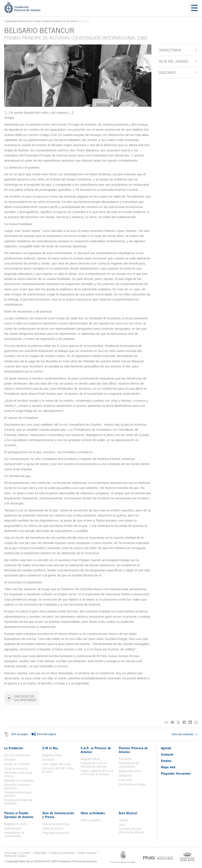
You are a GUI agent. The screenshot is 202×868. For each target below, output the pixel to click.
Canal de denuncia (16, 768)
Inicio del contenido (185, 734)
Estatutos (10, 760)
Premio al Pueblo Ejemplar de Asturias (19, 815)
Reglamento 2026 (130, 771)
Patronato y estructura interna (18, 774)
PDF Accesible (19, 734)
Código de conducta (17, 764)
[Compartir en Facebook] (184, 722)
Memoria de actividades (19, 781)
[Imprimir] (172, 722)
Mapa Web (40, 853)
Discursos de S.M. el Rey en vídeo (58, 770)
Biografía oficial (52, 755)
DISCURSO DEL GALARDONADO (21, 698)
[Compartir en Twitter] (178, 722)
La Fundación (14, 748)
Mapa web (168, 767)
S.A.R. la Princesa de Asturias (96, 750)
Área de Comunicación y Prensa (58, 815)
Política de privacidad (62, 853)
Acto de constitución (17, 755)
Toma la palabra (91, 820)
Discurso (167, 73)
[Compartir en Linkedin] (190, 722)
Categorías (125, 775)
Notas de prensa (53, 828)
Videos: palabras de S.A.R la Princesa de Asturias (97, 772)
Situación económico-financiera (18, 786)
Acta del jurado (174, 61)
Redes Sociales (87, 853)
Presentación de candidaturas (129, 765)
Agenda (166, 748)
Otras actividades (93, 813)
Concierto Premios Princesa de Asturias (132, 831)
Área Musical (128, 813)
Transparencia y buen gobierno (18, 794)
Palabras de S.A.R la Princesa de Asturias (93, 765)
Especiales (125, 780)
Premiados (125, 759)
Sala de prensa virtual (56, 824)
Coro (122, 825)
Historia (124, 820)
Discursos (48, 760)
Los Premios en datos (132, 784)
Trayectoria (170, 50)
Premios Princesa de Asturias (59, 21)
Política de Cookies (15, 856)
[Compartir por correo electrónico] (166, 722)
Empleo (166, 761)
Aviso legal (10, 853)
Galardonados (13, 828)
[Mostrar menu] (194, 8)
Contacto (167, 754)
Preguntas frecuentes (56, 833)
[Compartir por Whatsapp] (196, 722)
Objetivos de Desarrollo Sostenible (19, 802)
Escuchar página (44, 734)
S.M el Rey (50, 748)
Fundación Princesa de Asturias (22, 22)
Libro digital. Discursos (57, 764)
